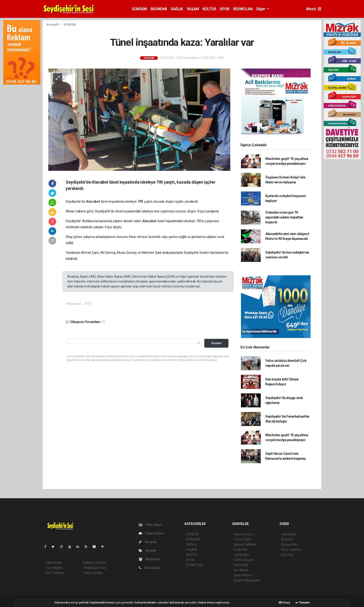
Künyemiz (149, 559)
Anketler (287, 539)
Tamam (302, 602)
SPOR (224, 9)
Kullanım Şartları (95, 563)
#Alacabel (73, 304)
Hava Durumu (243, 534)
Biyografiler (289, 544)
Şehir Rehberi (243, 575)
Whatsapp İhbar (95, 568)
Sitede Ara (289, 534)
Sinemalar (241, 565)
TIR (141, 201)
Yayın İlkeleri (54, 568)
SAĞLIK (177, 9)
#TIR (88, 304)
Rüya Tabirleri (291, 550)
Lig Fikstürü (242, 555)
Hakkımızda (53, 563)
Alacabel (93, 201)
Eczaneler (241, 550)
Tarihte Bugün (244, 560)
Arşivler (148, 551)
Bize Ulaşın (150, 568)
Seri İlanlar (241, 570)
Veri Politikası (54, 573)
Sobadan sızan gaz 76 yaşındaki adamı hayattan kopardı (284, 217)
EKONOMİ (159, 9)
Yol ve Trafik (242, 539)
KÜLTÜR (209, 9)
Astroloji (287, 555)
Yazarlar (148, 542)
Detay (284, 602)
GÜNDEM (139, 9)
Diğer (261, 9)
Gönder (216, 343)
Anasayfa (53, 25)
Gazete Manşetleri (247, 580)
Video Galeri (151, 533)
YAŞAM (193, 9)
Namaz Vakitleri (245, 544)
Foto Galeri (150, 525)
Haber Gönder (93, 573)
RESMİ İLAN (243, 9)
